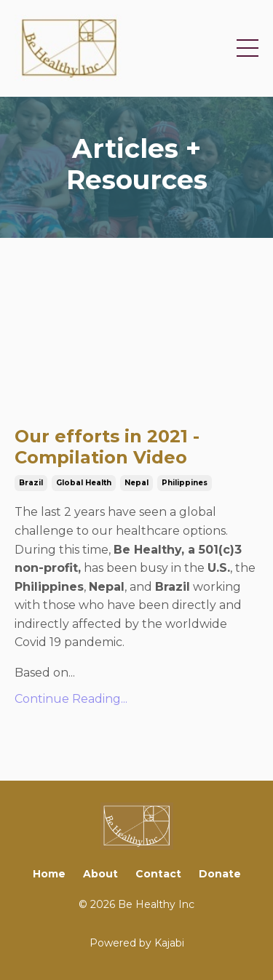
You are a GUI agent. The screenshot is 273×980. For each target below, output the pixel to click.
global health (84, 483)
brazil (31, 483)
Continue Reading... (71, 699)
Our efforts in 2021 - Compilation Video (107, 447)
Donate (220, 874)
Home (49, 874)
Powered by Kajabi (137, 943)
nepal (136, 483)
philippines (185, 483)
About (100, 874)
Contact (158, 874)
